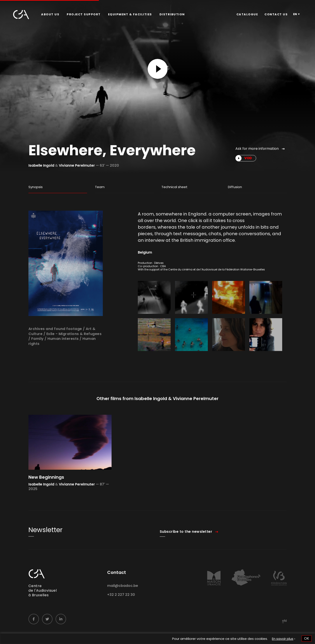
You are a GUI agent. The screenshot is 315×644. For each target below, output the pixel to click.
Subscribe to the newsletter (186, 547)
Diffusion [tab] (235, 187)
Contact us (276, 14)
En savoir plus (283, 639)
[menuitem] (50, 14)
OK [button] (307, 638)
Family (38, 354)
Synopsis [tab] (36, 187)
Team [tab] (100, 187)
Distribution (172, 14)
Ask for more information (257, 149)
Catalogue (247, 14)
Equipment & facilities (130, 14)
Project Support (84, 14)
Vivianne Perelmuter (77, 165)
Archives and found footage (55, 344)
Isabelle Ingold (41, 165)
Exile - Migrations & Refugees (74, 349)
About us (50, 14)
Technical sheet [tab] (174, 187)
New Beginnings (46, 492)
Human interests (63, 354)
